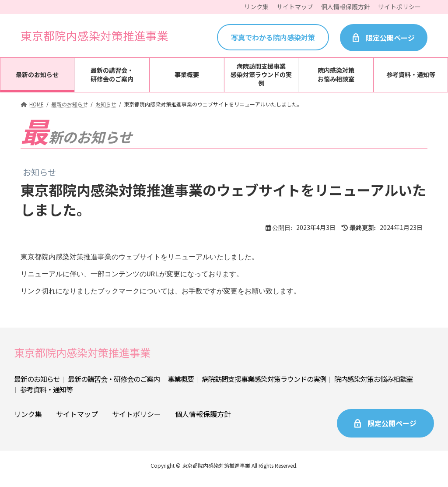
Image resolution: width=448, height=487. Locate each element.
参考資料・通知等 (46, 395)
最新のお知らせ (37, 385)
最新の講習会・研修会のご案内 (114, 385)
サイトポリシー (136, 420)
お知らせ (39, 172)
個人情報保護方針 (203, 420)
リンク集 (28, 420)
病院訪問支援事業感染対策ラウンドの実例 (264, 385)
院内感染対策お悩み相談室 (374, 385)
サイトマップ (77, 420)
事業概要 (181, 385)
